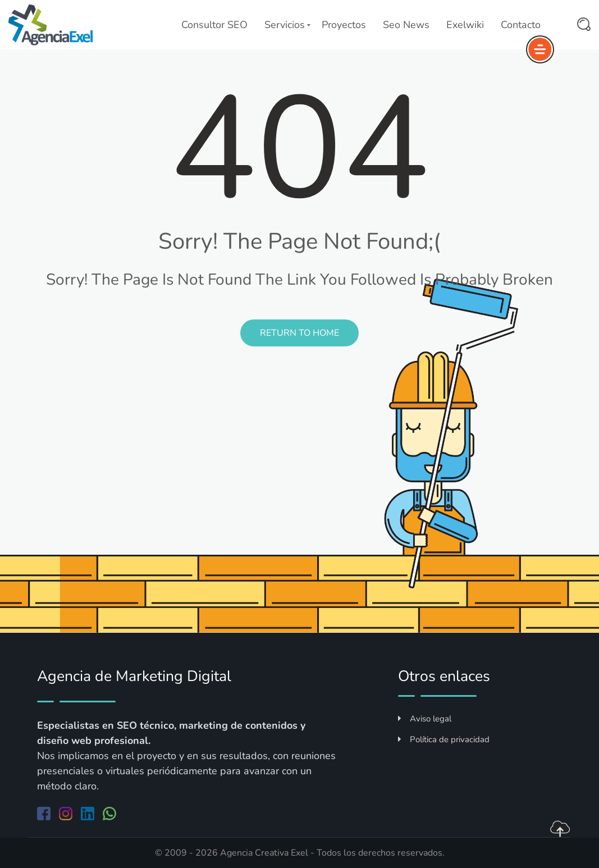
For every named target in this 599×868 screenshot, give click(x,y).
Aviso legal (425, 719)
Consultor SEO (214, 25)
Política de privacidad (444, 739)
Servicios (285, 25)
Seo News (406, 25)
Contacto (521, 25)
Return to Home (299, 333)
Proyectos (344, 25)
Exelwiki (465, 25)
